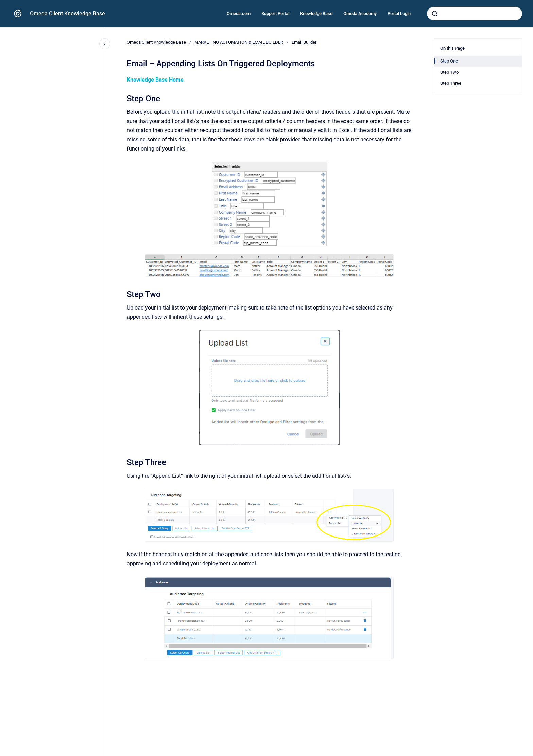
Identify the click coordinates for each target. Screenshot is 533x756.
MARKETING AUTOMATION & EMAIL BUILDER (239, 42)
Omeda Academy (360, 13)
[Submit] (435, 14)
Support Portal (275, 13)
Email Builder (304, 42)
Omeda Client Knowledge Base (67, 13)
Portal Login (399, 13)
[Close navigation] (105, 44)
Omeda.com (239, 13)
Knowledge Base (316, 13)
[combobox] (475, 14)
